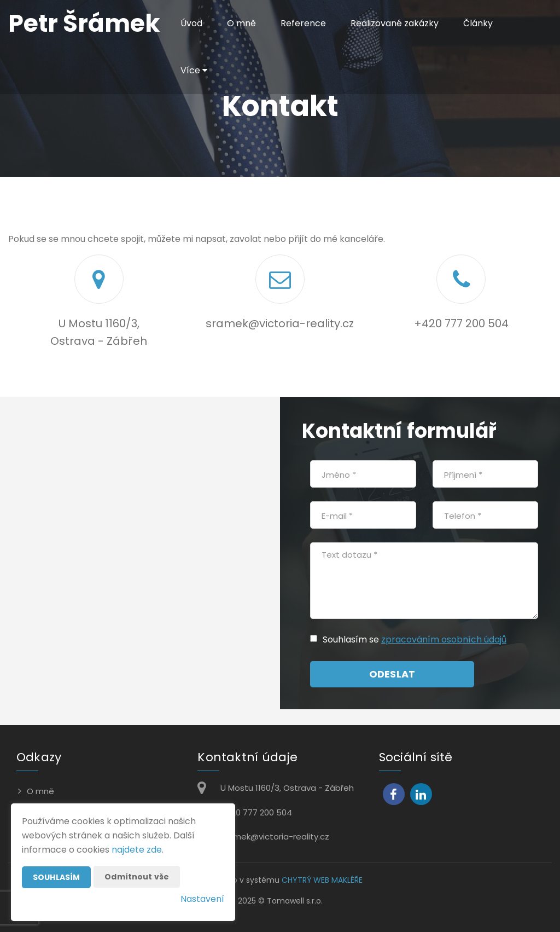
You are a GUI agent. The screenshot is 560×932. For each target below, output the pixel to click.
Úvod (191, 23)
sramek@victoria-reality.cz (280, 323)
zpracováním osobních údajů (444, 639)
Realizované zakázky (395, 23)
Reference (303, 23)
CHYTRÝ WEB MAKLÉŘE (322, 880)
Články (478, 23)
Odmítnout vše (137, 877)
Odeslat (392, 674)
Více (194, 70)
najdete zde (137, 850)
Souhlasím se (352, 639)
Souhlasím (56, 877)
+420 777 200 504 (461, 323)
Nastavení (202, 899)
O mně (241, 23)
